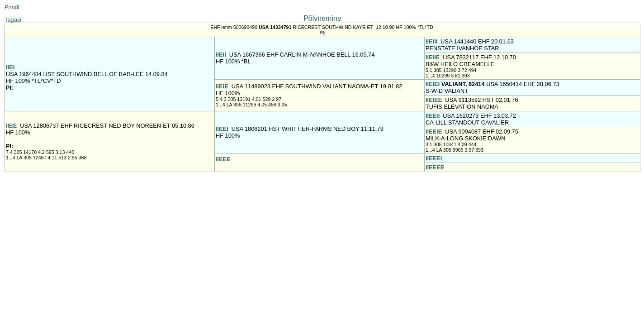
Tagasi (13, 20)
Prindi (12, 7)
